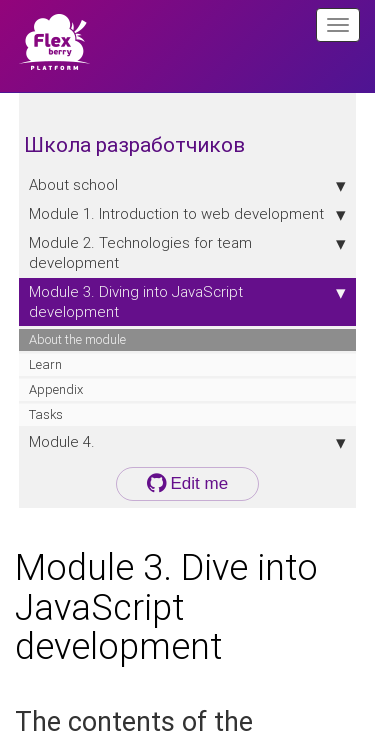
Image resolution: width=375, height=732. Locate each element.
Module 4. (188, 442)
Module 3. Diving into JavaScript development (188, 301)
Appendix (56, 389)
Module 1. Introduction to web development (188, 214)
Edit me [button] (187, 483)
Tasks (46, 414)
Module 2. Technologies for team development (188, 252)
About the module (77, 339)
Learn (45, 364)
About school (188, 185)
